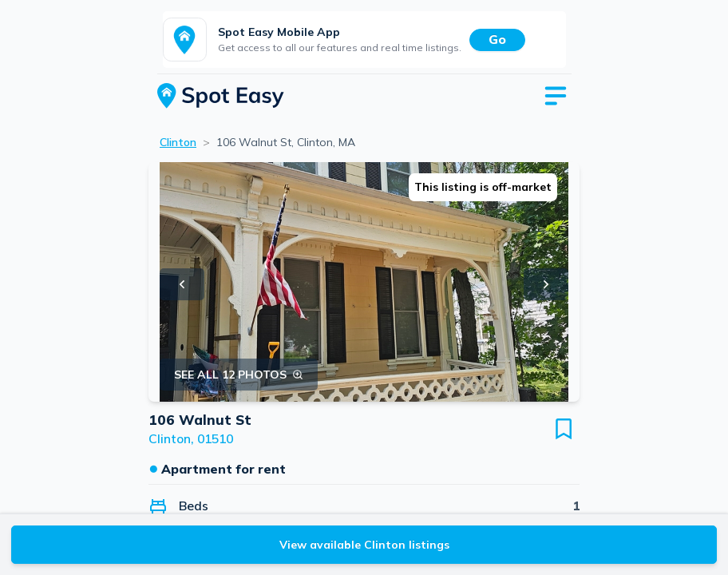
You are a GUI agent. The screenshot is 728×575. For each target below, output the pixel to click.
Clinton (178, 142)
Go (497, 39)
